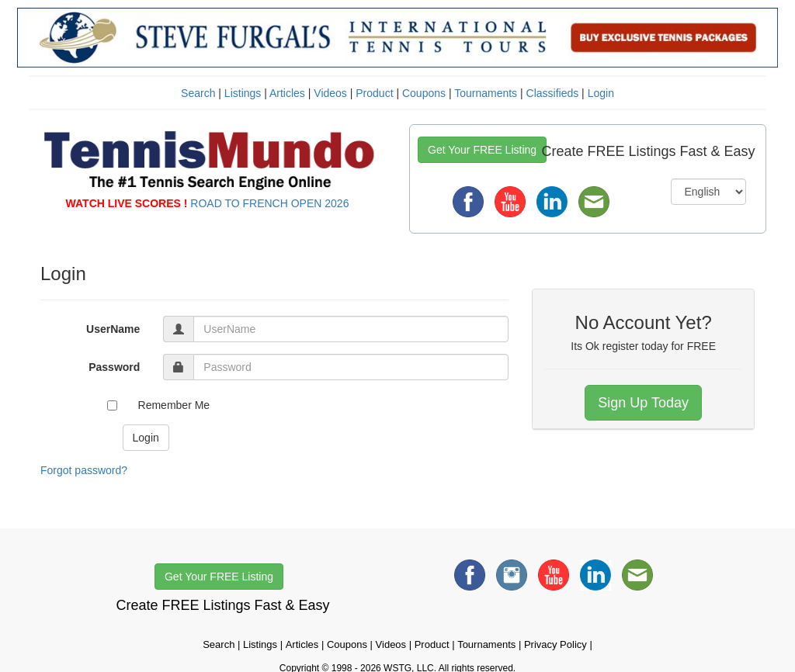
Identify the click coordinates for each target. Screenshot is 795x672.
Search (198, 93)
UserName (113, 329)
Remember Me (174, 405)
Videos (330, 93)
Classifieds (553, 93)
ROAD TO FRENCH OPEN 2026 (269, 203)
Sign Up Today (643, 403)
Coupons (424, 93)
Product (374, 93)
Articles (287, 93)
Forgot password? (84, 470)
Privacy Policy (555, 644)
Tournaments (486, 93)
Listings (243, 93)
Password (114, 367)
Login (601, 93)
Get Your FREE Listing (482, 150)
